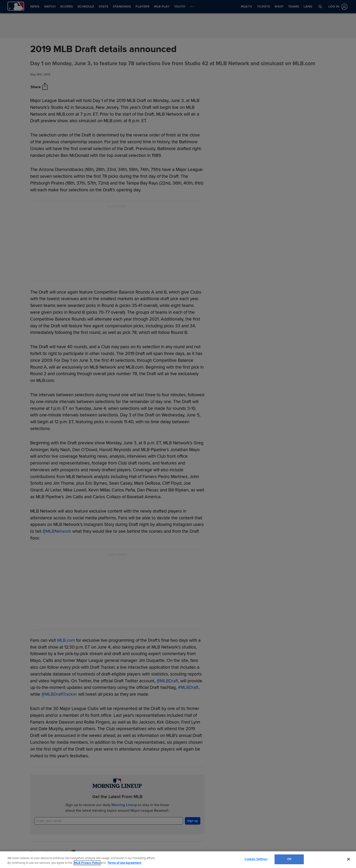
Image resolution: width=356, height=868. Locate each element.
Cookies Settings (256, 859)
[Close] (349, 859)
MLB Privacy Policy (87, 863)
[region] (178, 860)
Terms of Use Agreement (124, 863)
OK (289, 859)
